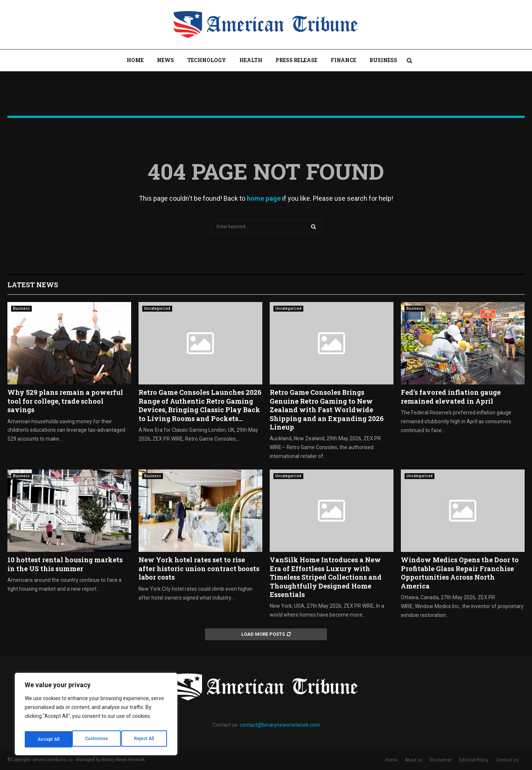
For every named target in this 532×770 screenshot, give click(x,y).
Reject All (97, 739)
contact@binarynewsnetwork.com (280, 725)
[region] (96, 716)
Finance (343, 60)
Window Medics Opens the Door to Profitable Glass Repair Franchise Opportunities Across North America (460, 573)
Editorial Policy (474, 760)
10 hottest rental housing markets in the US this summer (65, 564)
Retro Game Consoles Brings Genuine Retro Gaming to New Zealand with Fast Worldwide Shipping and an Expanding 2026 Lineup (327, 410)
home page (264, 198)
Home (135, 60)
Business (383, 60)
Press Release (296, 60)
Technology (207, 60)
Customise (49, 739)
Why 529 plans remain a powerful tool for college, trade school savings (65, 401)
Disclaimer (441, 760)
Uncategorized (157, 308)
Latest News (33, 285)
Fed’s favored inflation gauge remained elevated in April (451, 396)
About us (414, 760)
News (166, 60)
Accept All (145, 739)
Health (251, 60)
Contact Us (507, 760)
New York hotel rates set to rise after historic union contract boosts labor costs (199, 568)
